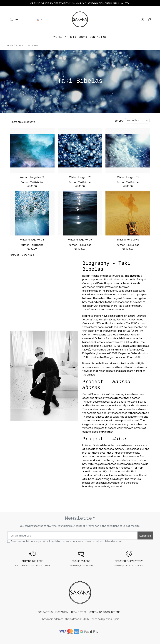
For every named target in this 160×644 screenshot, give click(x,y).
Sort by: (119, 121)
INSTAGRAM (62, 612)
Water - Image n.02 (80, 178)
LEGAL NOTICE (79, 612)
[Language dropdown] (39, 20)
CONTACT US (45, 612)
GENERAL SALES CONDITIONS (105, 612)
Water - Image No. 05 (80, 240)
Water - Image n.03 (128, 178)
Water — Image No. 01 (32, 178)
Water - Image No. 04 (32, 240)
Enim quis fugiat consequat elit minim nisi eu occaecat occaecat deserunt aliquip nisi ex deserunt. (67, 541)
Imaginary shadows (128, 240)
